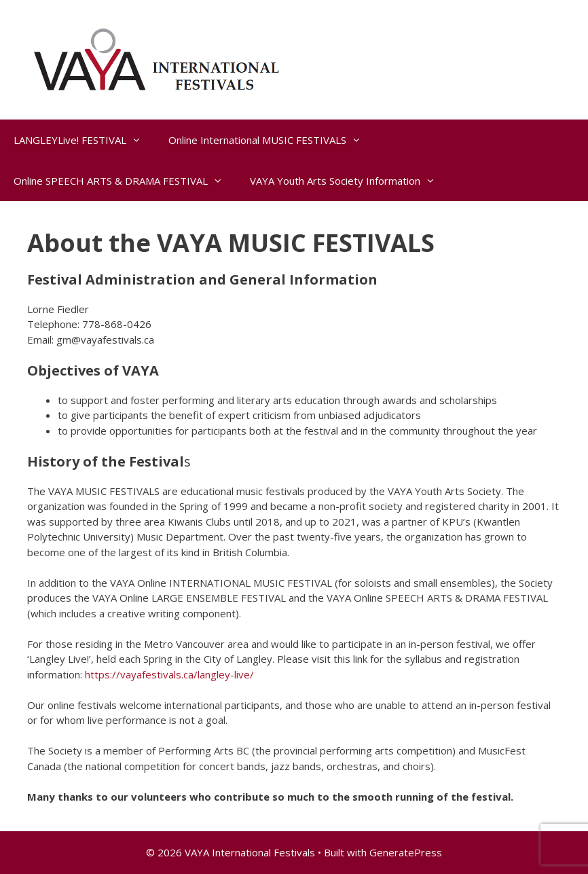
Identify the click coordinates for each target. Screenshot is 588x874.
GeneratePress (406, 852)
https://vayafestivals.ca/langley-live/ (169, 674)
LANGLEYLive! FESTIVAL (84, 140)
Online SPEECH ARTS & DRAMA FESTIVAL (125, 181)
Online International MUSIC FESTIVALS (272, 140)
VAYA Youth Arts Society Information (349, 181)
